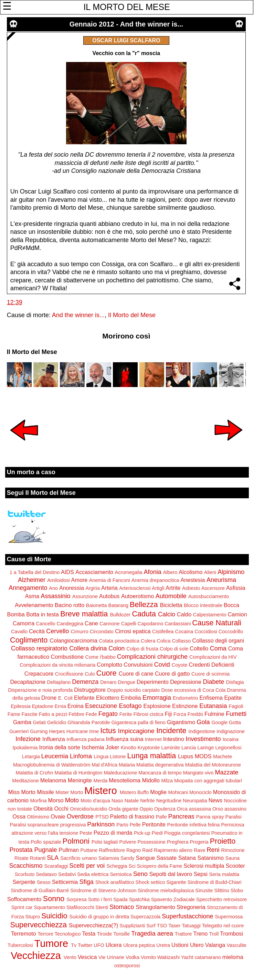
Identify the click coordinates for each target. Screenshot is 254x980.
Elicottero (108, 698)
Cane (91, 623)
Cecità (37, 631)
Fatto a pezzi (53, 714)
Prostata (21, 850)
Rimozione (233, 850)
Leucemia (55, 756)
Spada (120, 899)
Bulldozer (120, 615)
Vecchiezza (36, 956)
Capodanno (150, 624)
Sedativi (67, 874)
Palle (161, 817)
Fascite (29, 714)
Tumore (51, 943)
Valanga (215, 945)
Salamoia (109, 858)
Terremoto (24, 934)
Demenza (85, 682)
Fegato (108, 714)
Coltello (199, 648)
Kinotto (129, 748)
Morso (56, 800)
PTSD (102, 817)
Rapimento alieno (173, 850)
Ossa (19, 816)
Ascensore (213, 588)
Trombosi (231, 934)
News (215, 800)
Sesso (44, 882)
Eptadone (43, 706)
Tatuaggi (191, 926)
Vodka (133, 957)
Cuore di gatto (172, 674)
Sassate (167, 858)
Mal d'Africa (104, 765)
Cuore (107, 673)
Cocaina (184, 632)
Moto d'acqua (95, 801)
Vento (70, 957)
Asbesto (191, 588)
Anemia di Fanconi (110, 580)
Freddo (195, 714)
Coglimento (29, 640)
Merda (101, 781)
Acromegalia (129, 572)
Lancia (189, 748)
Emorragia (157, 698)
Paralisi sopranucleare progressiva (48, 825)
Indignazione (231, 731)
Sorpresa (76, 899)
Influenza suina (125, 739)
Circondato (102, 632)
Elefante (84, 698)
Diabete (214, 682)
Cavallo (19, 632)
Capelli (129, 624)
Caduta (144, 614)
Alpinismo (231, 572)
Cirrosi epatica (133, 631)
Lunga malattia (152, 756)
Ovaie (58, 816)
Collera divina (88, 648)
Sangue (145, 858)
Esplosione (157, 706)
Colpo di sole (174, 649)
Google (220, 722)
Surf (151, 926)
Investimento (203, 739)
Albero (170, 572)
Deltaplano (59, 682)
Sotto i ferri (100, 899)
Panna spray (210, 817)
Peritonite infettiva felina (194, 825)
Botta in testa (43, 614)
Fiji (168, 714)
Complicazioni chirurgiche (152, 657)
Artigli (158, 588)
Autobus (109, 596)
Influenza (54, 739)
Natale (132, 801)
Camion (237, 614)
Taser (174, 926)
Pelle (135, 825)
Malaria (127, 765)
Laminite (171, 748)
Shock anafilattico (115, 882)
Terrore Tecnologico (59, 934)
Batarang (118, 605)
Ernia (60, 706)
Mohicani (178, 792)
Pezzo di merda (113, 833)
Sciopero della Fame (159, 866)
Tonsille (121, 934)
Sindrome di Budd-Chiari (215, 882)
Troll (214, 934)
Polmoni (76, 841)
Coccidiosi (206, 632)
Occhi (61, 809)
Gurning (39, 731)
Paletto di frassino (132, 816)
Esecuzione (101, 706)
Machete (223, 757)
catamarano (208, 957)
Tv (74, 945)
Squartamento (49, 907)
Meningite (80, 780)
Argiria (93, 588)
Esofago (130, 706)
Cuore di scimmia (210, 674)
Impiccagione (136, 731)
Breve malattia (84, 614)
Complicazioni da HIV (213, 657)
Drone (49, 698)
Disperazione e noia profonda (40, 690)
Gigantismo (181, 722)
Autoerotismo (137, 596)
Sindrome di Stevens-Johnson (103, 890)
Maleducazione (120, 773)
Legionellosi (228, 748)
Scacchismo (26, 866)
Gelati (39, 722)
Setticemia (65, 882)
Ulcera (114, 945)
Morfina (39, 801)
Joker (113, 747)
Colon (117, 648)
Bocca (231, 605)
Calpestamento (210, 615)
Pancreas (181, 816)
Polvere (128, 842)
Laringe (205, 748)
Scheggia (117, 866)
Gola (203, 722)
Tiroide (104, 934)
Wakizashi (168, 957)
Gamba (22, 722)
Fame (14, 714)
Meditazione (25, 781)
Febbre (76, 714)
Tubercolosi (20, 945)
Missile (45, 792)
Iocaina (231, 739)
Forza (180, 714)
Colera (148, 641)
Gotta (235, 722)
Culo (90, 674)
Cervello (57, 631)
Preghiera (178, 842)
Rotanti (38, 858)
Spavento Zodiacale (173, 899)
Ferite (126, 714)
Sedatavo (46, 874)
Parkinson (101, 824)
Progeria (199, 842)
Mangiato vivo (198, 773)
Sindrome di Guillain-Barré (40, 890)
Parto (122, 825)
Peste (86, 833)
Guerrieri (19, 731)
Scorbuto (25, 874)
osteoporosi (127, 966)
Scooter (235, 866)
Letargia (31, 757)
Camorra (24, 623)
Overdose (80, 816)
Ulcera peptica (139, 945)
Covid (162, 665)
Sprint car (22, 907)
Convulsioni (138, 665)
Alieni (210, 572)
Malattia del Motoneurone (213, 765)
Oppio (146, 809)
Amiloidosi (59, 580)
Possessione (151, 842)
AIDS (67, 572)
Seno (140, 874)
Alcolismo (190, 572)
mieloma (233, 957)
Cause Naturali (217, 623)
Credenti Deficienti (211, 665)
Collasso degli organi (218, 640)
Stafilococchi (80, 907)
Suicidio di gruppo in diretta (99, 917)
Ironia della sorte (60, 747)
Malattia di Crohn (34, 773)
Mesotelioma (125, 780)
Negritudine (169, 801)
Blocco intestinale (203, 605)
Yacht (187, 957)
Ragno (134, 850)
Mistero (100, 791)
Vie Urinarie (111, 957)
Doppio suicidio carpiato (134, 690)
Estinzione (185, 706)
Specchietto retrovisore (221, 899)
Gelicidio (57, 722)
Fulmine (214, 714)
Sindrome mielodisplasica (166, 890)
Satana (187, 858)
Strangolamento (155, 907)
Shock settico (150, 882)
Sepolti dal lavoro (171, 874)
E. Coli (65, 698)
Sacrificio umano (78, 858)
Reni (213, 850)
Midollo (151, 780)
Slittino (222, 890)
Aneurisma (221, 580)
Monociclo (200, 792)
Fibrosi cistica (149, 714)
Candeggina (70, 624)
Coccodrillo (231, 632)
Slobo (237, 890)
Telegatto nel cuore (223, 926)
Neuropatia (195, 801)
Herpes (57, 731)
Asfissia (236, 588)
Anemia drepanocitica (155, 580)
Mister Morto (69, 792)
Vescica (87, 957)
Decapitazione (28, 682)
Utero (197, 945)
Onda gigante (123, 809)
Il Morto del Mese (132, 315)
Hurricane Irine (83, 731)
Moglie (158, 792)
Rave (200, 850)
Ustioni (180, 945)
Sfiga (87, 882)
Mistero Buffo (134, 792)
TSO (162, 926)
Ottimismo (38, 817)
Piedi (157, 833)
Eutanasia (213, 706)
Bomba (16, 614)
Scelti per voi (87, 866)
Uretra (163, 945)
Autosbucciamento (209, 596)
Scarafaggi (56, 866)
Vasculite (237, 945)
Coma (218, 648)
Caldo (184, 614)
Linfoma (81, 756)
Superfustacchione (187, 916)
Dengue (127, 682)
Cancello (45, 624)
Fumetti (236, 714)
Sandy (128, 858)
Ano (53, 588)
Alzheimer (32, 580)
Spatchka (139, 899)
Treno (201, 934)
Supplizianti (133, 926)
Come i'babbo (100, 657)
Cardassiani (178, 624)
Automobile (171, 596)
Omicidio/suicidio (88, 809)
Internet (153, 739)
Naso (117, 801)
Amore (80, 580)
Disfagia (235, 682)
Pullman (69, 850)
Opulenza (165, 809)
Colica (163, 641)
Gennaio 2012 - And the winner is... (126, 24)
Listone (118, 757)
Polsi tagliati (105, 842)
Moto (72, 800)
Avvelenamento (34, 605)
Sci (132, 866)
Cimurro (79, 632)
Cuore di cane (136, 674)
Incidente (171, 731)
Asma (32, 596)
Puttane (89, 850)
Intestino (174, 739)
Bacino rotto (70, 605)
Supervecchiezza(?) (93, 925)
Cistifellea (163, 632)
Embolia (131, 698)
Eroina (76, 706)
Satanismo (211, 858)
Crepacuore (39, 674)
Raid (147, 850)
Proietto (223, 841)
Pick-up (142, 833)
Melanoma (53, 780)
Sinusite (204, 890)
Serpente (24, 882)
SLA (53, 858)
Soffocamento (24, 899)
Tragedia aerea (152, 934)
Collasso (181, 641)
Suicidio (54, 916)
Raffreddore (112, 850)
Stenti (102, 907)
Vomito (148, 957)
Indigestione (202, 731)
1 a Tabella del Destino (35, 572)
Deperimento (153, 682)
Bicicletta (171, 605)
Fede (91, 714)
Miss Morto (22, 792)
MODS (203, 756)
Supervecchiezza (39, 925)
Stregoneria (191, 907)
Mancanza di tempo (160, 773)
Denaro (108, 682)
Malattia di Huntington (78, 773)
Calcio (167, 614)
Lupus (186, 756)
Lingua (101, 757)
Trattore (183, 934)
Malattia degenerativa (160, 765)
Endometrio (186, 698)
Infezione (28, 739)
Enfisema (211, 698)
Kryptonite (149, 748)
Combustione (67, 657)
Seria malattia (224, 874)
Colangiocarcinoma (73, 640)
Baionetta (97, 605)
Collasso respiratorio (39, 648)
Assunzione (85, 596)
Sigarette (176, 882)
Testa (89, 934)
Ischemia (93, 747)
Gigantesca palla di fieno (138, 722)
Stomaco (122, 907)
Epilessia (21, 706)
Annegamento (28, 588)
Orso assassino (229, 809)
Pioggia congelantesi (187, 833)
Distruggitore (90, 690)
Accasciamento (94, 572)
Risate (22, 858)
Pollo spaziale (46, 842)
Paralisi (234, 817)
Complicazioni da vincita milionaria (57, 665)
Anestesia (193, 580)
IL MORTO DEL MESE (126, 7)
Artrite (173, 588)
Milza (167, 781)
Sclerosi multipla (204, 866)
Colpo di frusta (142, 649)
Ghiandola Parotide (89, 722)
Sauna (233, 858)
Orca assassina (194, 809)
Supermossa (229, 917)
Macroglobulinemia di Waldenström (52, 765)
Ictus (108, 731)
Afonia (153, 572)
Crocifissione (69, 674)
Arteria (109, 588)
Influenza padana (85, 739)
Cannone (109, 624)
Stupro (33, 917)
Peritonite (154, 824)
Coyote (180, 665)
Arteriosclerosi (135, 588)
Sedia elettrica (93, 874)
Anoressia (72, 588)
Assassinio (56, 596)
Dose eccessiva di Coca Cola (193, 690)
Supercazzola (145, 917)
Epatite (233, 698)
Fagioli (236, 706)
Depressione (186, 682)
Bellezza (144, 604)
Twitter (85, 945)
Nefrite (147, 801)
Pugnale (46, 850)
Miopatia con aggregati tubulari (208, 781)
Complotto (109, 665)
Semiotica (121, 874)
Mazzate (227, 772)
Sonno (54, 899)
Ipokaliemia (25, 748)
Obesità (43, 809)
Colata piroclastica (119, 641)
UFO (99, 945)
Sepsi (200, 874)
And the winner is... (78, 315)
